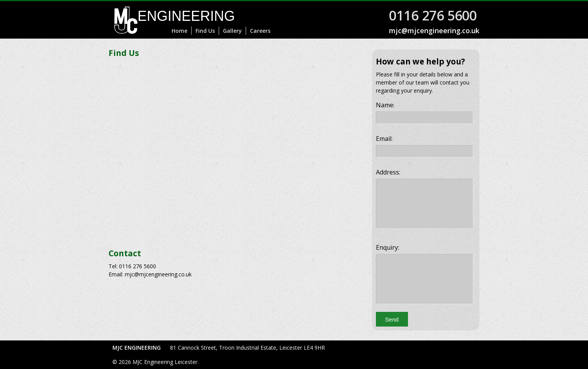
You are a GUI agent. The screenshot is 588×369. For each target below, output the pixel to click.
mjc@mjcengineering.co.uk (434, 30)
